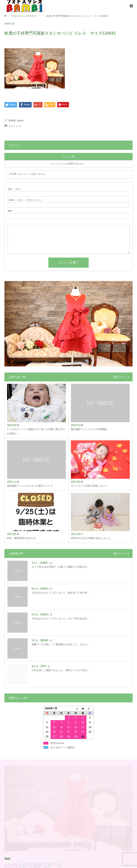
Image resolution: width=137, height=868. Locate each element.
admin (20, 121)
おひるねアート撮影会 (62, 809)
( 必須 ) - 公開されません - (25, 200)
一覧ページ (118, 377)
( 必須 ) (14, 189)
